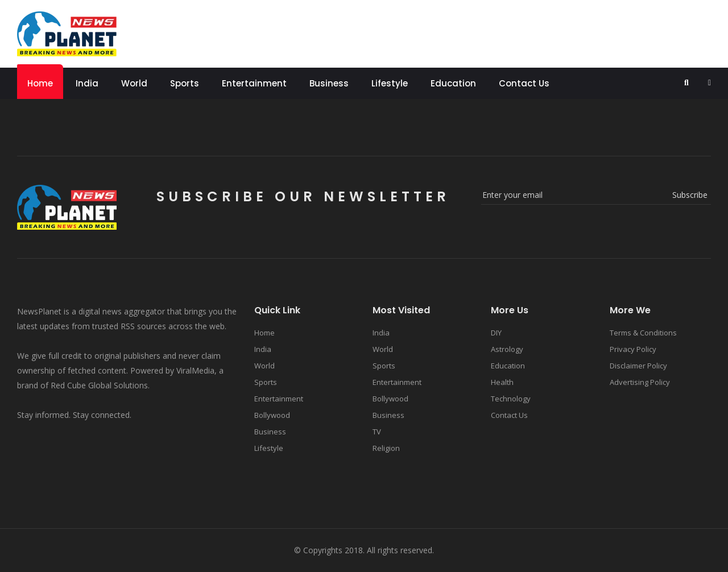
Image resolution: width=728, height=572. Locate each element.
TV (377, 432)
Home (40, 83)
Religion (386, 448)
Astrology (507, 349)
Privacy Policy (633, 349)
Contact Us (524, 83)
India (87, 83)
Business (329, 83)
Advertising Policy (640, 382)
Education (453, 83)
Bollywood (272, 415)
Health (502, 382)
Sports (185, 83)
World (134, 83)
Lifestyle (390, 83)
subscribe (690, 195)
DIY (496, 333)
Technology (511, 399)
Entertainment (254, 83)
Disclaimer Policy (638, 366)
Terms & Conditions (643, 333)
